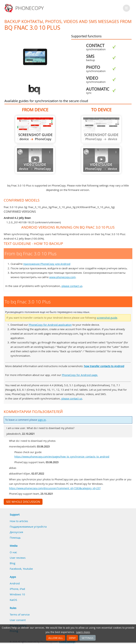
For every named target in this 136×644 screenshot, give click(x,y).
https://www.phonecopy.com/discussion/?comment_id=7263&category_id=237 (55, 488)
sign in (42, 420)
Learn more (83, 632)
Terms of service (20, 614)
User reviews (18, 558)
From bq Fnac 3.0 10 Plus (35, 129)
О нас (13, 552)
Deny (72, 638)
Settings (87, 638)
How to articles (19, 521)
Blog (12, 563)
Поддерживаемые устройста (28, 527)
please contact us (72, 286)
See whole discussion (23, 502)
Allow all (56, 638)
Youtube (28, 569)
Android (15, 583)
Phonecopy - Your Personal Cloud (24, 8)
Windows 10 (17, 594)
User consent (18, 620)
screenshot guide (107, 318)
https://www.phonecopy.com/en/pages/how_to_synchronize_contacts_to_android (62, 457)
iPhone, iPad (17, 589)
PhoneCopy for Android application (50, 325)
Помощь (15, 537)
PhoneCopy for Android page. (80, 375)
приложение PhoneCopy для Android (47, 264)
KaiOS (13, 600)
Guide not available (35, 160)
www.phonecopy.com (62, 277)
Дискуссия (16, 532)
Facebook (16, 569)
